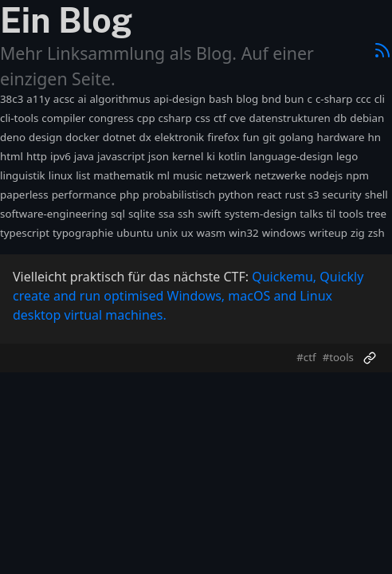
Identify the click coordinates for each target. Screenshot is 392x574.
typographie (83, 233)
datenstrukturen (289, 118)
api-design (180, 99)
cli (380, 99)
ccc (363, 99)
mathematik (123, 175)
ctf (220, 118)
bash (221, 99)
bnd (271, 99)
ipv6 (61, 156)
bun (294, 99)
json (159, 156)
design (45, 137)
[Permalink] (370, 358)
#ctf (306, 357)
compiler (63, 118)
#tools (338, 357)
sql (118, 214)
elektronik (180, 137)
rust (295, 195)
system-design (261, 214)
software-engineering (54, 214)
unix (167, 233)
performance (84, 195)
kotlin (232, 156)
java (84, 156)
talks (311, 214)
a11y (38, 99)
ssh (186, 214)
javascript (121, 156)
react (269, 195)
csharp (175, 118)
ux (187, 233)
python (236, 195)
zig (358, 233)
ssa (167, 214)
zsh (376, 233)
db (340, 118)
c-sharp (334, 99)
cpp (146, 118)
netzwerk (228, 175)
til (331, 214)
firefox (223, 137)
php (129, 195)
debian (367, 118)
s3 (314, 195)
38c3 (12, 99)
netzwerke (280, 175)
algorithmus (120, 99)
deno (13, 137)
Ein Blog (66, 20)
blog (247, 99)
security (342, 195)
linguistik (23, 175)
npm (357, 175)
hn (374, 137)
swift (210, 214)
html (12, 156)
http (37, 156)
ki (211, 156)
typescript (25, 233)
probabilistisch (179, 195)
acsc (64, 99)
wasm (211, 233)
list (83, 175)
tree (376, 214)
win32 (243, 233)
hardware (341, 137)
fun (251, 137)
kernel (188, 156)
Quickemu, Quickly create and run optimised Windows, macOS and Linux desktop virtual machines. (188, 296)
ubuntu (135, 233)
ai (82, 99)
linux (61, 175)
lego (347, 156)
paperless (24, 195)
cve (238, 118)
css (203, 118)
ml (163, 175)
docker (82, 137)
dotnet (120, 137)
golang (296, 137)
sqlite (142, 214)
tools (351, 214)
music (188, 175)
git (269, 137)
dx (145, 137)
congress (111, 118)
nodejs (326, 175)
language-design (291, 156)
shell (376, 195)
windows (284, 233)
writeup (328, 233)
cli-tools (19, 118)
